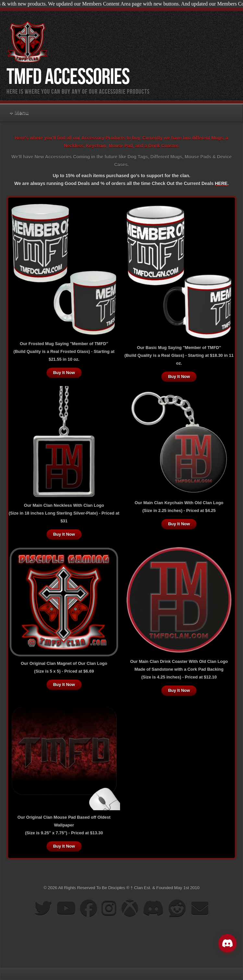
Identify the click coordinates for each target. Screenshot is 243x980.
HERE (221, 183)
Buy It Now (64, 373)
